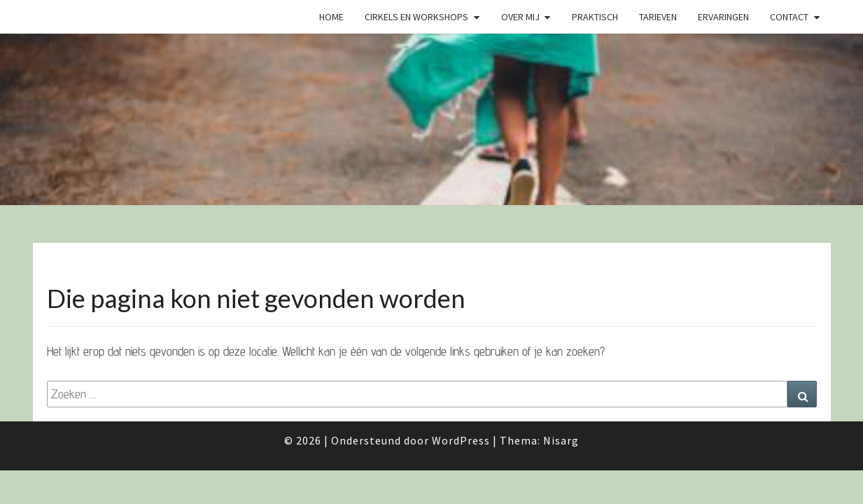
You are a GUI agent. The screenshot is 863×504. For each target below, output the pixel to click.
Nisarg (561, 440)
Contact (789, 17)
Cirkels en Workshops (416, 17)
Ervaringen (723, 17)
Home (331, 17)
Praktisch (595, 17)
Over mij (520, 17)
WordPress (461, 440)
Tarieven (658, 17)
